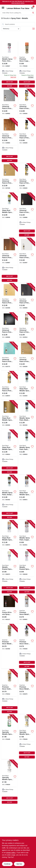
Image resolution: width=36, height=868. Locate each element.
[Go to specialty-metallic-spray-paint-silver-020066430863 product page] (9, 782)
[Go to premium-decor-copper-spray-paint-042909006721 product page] (27, 65)
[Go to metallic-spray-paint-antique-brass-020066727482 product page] (9, 497)
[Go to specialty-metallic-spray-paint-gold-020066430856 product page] (27, 737)
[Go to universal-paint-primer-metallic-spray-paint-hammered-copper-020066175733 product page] (9, 140)
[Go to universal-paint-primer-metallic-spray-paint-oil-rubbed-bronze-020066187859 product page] (27, 215)
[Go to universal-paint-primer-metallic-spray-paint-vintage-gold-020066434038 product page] (9, 385)
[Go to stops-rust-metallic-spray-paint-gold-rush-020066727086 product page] (9, 215)
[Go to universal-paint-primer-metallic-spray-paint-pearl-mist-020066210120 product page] (27, 260)
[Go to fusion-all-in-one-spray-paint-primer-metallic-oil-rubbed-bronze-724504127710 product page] (9, 609)
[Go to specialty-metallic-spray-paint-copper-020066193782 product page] (9, 737)
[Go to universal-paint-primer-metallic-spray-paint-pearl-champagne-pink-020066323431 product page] (27, 327)
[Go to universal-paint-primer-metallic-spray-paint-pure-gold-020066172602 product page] (9, 178)
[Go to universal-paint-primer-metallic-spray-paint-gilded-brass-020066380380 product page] (27, 356)
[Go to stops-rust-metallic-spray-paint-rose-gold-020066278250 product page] (9, 535)
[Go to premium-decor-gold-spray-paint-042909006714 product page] (9, 692)
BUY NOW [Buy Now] (10, 86)
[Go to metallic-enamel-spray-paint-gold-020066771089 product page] (9, 572)
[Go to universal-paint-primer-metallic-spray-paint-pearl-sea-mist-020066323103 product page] (9, 356)
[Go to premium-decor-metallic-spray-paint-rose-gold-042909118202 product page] (27, 609)
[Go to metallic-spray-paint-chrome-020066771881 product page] (9, 65)
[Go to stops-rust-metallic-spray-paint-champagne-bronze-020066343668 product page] (9, 415)
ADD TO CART (10, 82)
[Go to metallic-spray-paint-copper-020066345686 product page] (27, 535)
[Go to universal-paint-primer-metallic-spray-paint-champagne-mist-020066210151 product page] (9, 298)
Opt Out (19, 864)
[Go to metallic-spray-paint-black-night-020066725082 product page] (27, 415)
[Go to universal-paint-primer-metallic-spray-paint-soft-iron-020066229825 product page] (9, 327)
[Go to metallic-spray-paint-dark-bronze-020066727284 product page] (27, 452)
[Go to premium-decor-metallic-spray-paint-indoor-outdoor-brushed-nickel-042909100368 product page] (9, 646)
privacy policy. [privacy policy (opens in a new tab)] (11, 853)
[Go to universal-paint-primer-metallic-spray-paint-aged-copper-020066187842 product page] (9, 260)
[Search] (33, 13)
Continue (7, 864)
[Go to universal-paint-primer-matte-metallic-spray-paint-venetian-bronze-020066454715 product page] (27, 178)
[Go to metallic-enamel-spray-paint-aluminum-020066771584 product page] (27, 572)
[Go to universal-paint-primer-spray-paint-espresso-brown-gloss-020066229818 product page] (27, 298)
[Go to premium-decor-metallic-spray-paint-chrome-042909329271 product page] (27, 692)
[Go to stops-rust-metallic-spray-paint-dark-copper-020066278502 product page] (27, 497)
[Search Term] (18, 13)
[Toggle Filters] (34, 29)
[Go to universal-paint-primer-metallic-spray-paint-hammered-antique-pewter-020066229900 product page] (9, 103)
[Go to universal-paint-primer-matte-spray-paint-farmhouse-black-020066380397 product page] (27, 140)
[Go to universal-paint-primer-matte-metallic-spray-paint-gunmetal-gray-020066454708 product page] (27, 103)
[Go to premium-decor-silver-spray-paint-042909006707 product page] (27, 646)
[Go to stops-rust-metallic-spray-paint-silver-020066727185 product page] (9, 452)
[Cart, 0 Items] (32, 8)
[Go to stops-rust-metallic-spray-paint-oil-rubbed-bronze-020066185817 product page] (27, 385)
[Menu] (3, 8)
